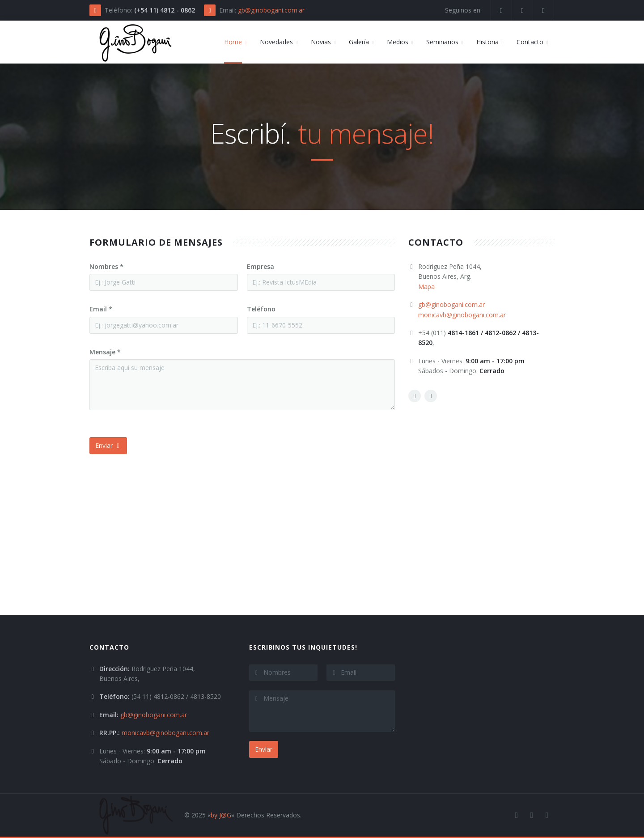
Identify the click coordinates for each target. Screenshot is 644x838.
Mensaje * (105, 352)
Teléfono (261, 309)
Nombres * (106, 266)
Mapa (426, 287)
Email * (101, 309)
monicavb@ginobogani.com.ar (462, 315)
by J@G (221, 815)
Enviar (108, 445)
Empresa (261, 266)
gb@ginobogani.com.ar (271, 10)
